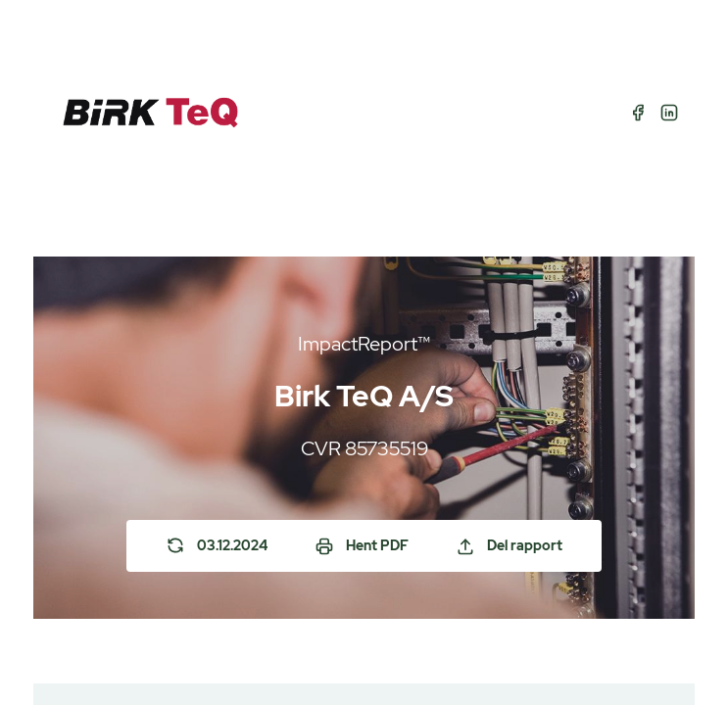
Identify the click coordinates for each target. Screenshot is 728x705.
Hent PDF (362, 546)
